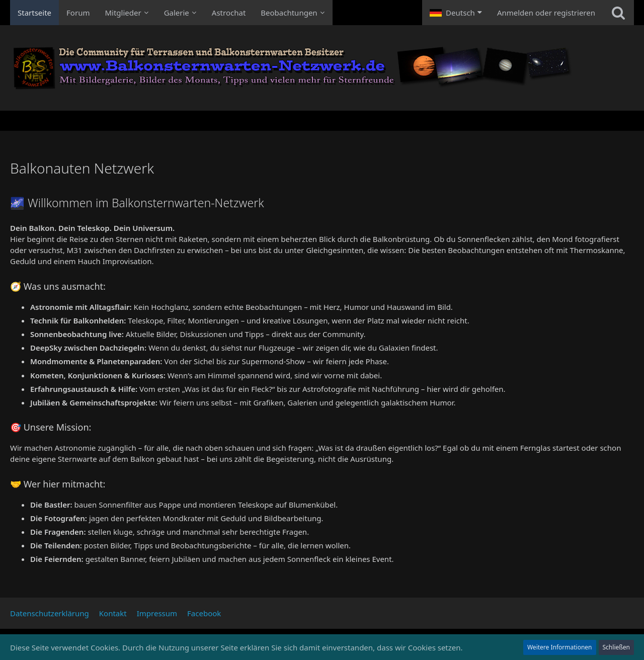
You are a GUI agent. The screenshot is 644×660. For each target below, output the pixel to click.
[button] (456, 13)
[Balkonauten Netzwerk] (322, 68)
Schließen (616, 647)
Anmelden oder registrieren (546, 13)
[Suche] (618, 13)
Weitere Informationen (560, 647)
